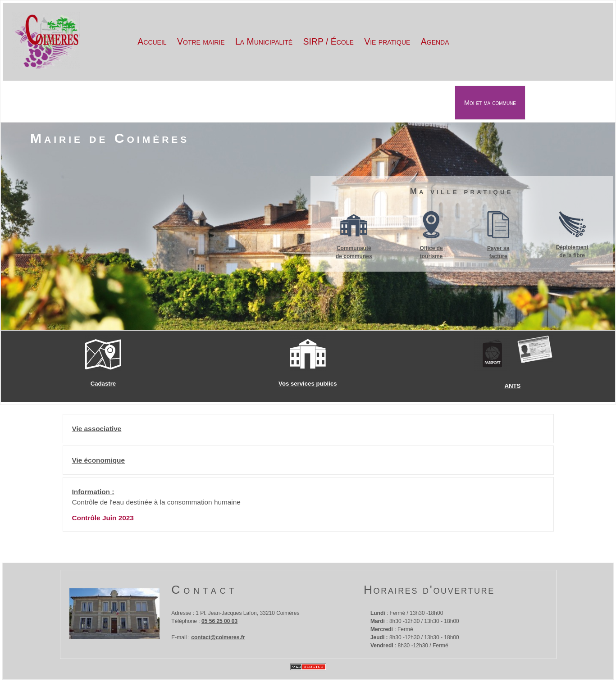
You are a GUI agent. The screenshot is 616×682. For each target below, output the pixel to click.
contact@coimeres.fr (218, 637)
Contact (204, 590)
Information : (93, 492)
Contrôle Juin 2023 (103, 518)
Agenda (435, 41)
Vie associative (97, 429)
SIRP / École (328, 41)
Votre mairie (201, 41)
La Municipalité (264, 41)
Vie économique (99, 460)
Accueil (152, 41)
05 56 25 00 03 (219, 621)
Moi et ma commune (490, 103)
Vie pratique (387, 41)
